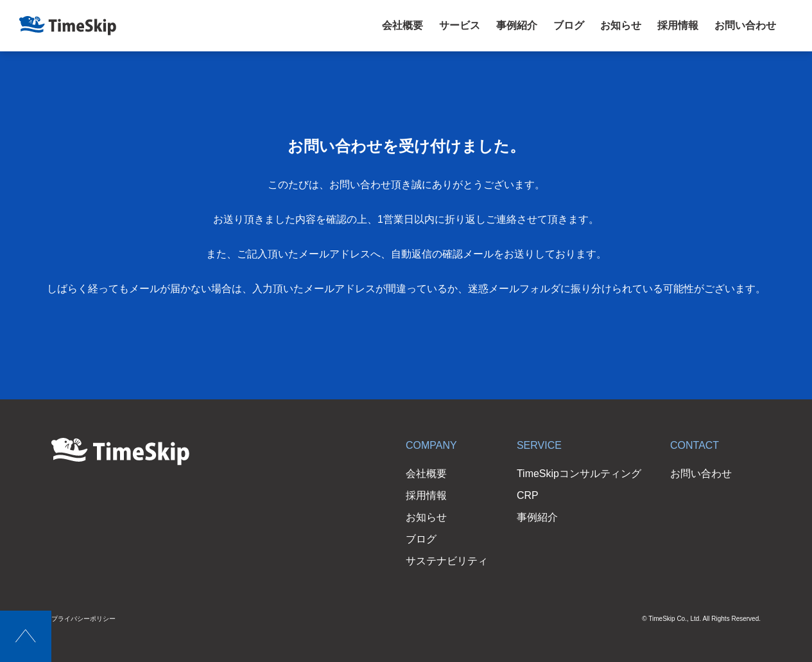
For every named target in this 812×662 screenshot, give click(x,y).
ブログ (569, 25)
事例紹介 (517, 25)
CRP (528, 495)
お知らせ (621, 25)
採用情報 (678, 25)
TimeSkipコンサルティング (579, 474)
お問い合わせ (745, 25)
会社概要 (402, 25)
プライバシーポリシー (83, 619)
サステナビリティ (447, 561)
